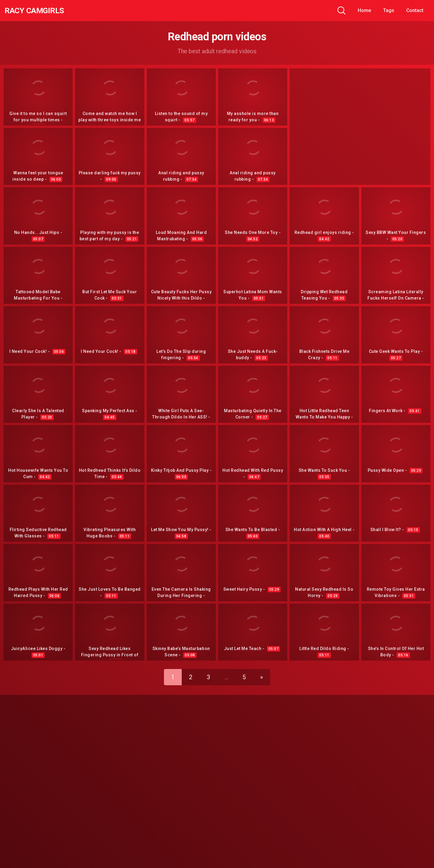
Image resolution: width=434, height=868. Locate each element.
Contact (415, 10)
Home (364, 10)
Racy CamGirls (37, 11)
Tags (389, 10)
